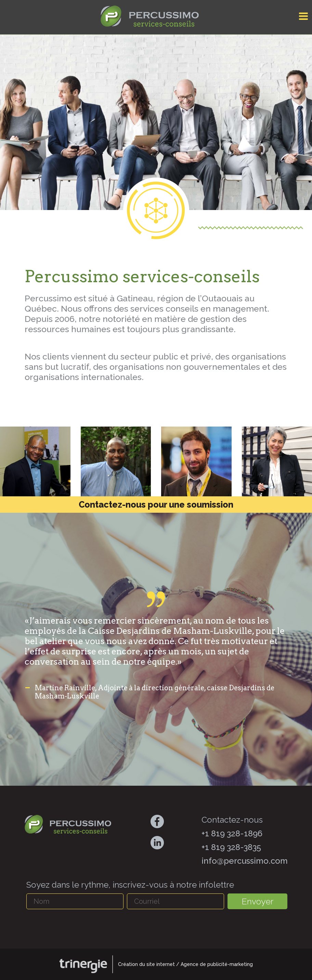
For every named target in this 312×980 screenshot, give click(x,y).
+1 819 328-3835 (231, 847)
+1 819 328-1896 (232, 833)
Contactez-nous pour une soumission (156, 505)
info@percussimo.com (245, 861)
